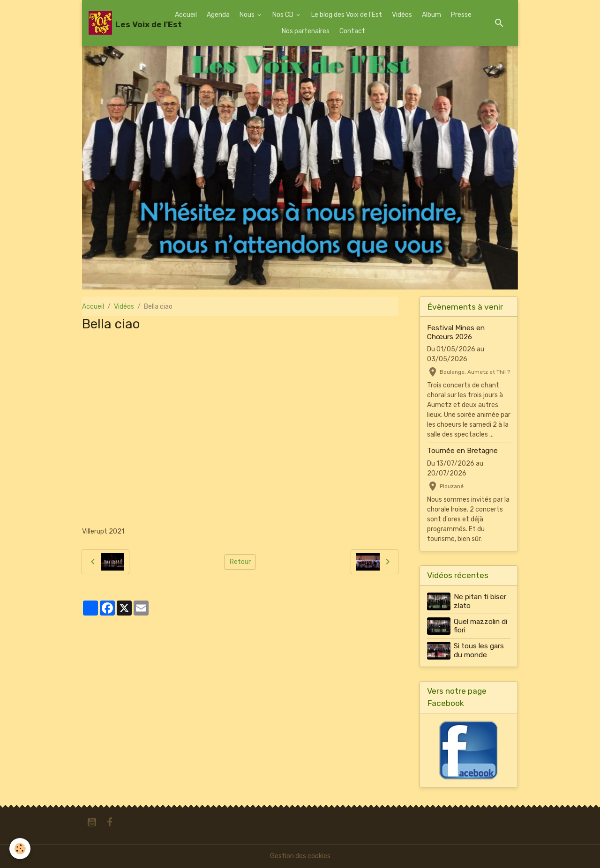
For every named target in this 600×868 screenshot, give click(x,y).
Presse (461, 15)
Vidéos (402, 15)
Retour (240, 562)
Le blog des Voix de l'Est (347, 15)
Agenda (218, 15)
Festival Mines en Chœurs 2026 (456, 332)
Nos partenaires (306, 31)
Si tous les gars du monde (479, 650)
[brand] (126, 23)
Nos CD (284, 15)
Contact (352, 31)
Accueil (186, 15)
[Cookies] (20, 849)
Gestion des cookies (300, 856)
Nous (248, 15)
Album (431, 15)
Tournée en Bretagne (462, 451)
